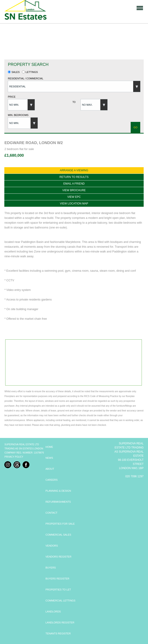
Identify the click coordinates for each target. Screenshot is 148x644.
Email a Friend (74, 184)
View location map (74, 204)
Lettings (30, 72)
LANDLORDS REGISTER (60, 623)
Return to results (74, 177)
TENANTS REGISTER (58, 633)
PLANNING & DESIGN (58, 491)
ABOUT (50, 469)
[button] (74, 86)
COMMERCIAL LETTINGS (60, 601)
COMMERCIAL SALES (58, 535)
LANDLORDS (53, 612)
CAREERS (51, 480)
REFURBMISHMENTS (58, 502)
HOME (49, 447)
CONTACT (51, 513)
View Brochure (74, 190)
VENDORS (52, 546)
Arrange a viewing (74, 170)
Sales (14, 72)
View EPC (74, 197)
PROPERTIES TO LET (58, 590)
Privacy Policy (14, 457)
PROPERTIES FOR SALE (60, 524)
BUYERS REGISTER (57, 579)
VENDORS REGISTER (58, 557)
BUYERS (51, 568)
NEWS (49, 458)
